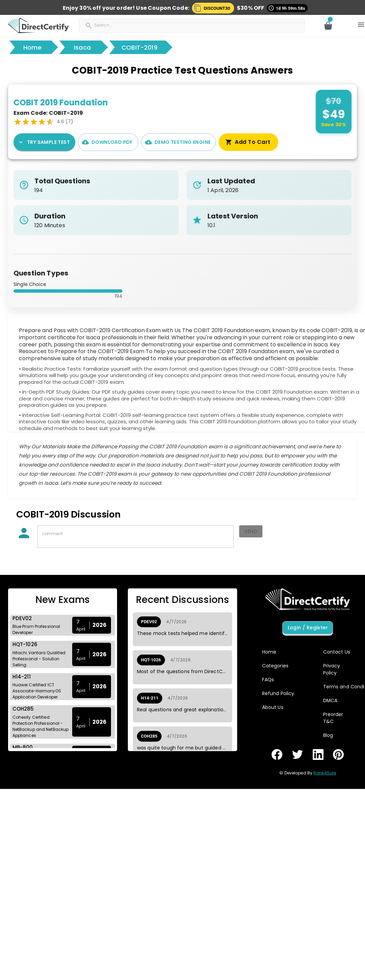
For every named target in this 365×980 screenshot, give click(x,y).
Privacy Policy (332, 669)
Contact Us (337, 652)
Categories (275, 666)
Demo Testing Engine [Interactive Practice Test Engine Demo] (179, 142)
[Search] (115, 25)
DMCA (330, 700)
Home (32, 47)
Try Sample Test (44, 142)
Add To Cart (248, 142)
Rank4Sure (325, 773)
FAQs (268, 680)
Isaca (82, 47)
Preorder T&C (333, 718)
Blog (328, 735)
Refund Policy (278, 693)
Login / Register (308, 628)
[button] (213, 8)
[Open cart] (328, 26)
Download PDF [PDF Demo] (108, 142)
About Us (273, 707)
